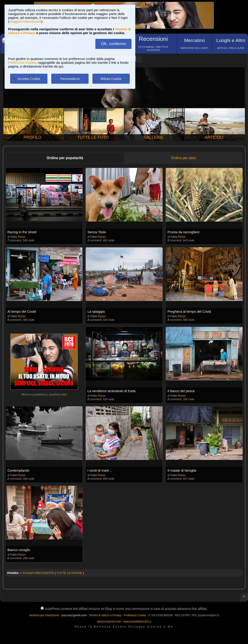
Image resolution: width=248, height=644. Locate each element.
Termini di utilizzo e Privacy (105, 615)
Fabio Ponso (18, 237)
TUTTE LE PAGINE (69, 573)
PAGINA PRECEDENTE (37, 573)
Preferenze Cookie (22, 63)
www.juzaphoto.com (109, 622)
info (64, 394)
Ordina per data (183, 158)
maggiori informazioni (25, 21)
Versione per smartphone (44, 615)
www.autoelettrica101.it (137, 622)
